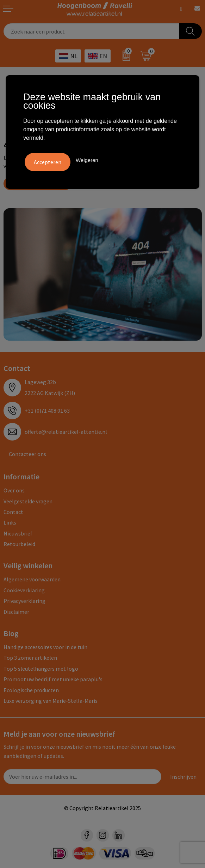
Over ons (14, 490)
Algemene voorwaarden (32, 579)
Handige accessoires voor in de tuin (45, 647)
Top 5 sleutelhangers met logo (41, 669)
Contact (13, 512)
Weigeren (87, 160)
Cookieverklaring (24, 590)
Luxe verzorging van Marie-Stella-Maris (51, 701)
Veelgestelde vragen (28, 501)
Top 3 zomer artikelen (30, 658)
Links (10, 522)
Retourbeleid (19, 544)
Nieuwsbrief (18, 533)
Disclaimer (16, 612)
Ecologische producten (31, 690)
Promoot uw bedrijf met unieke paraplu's (53, 679)
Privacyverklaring (24, 601)
